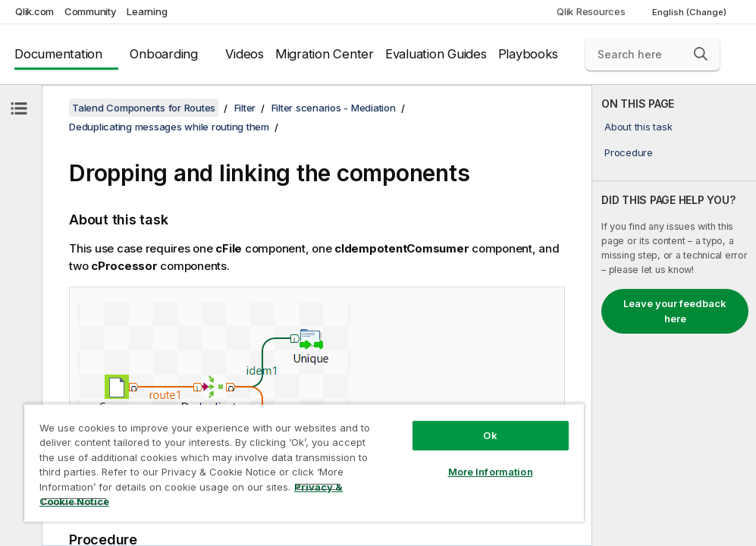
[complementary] (674, 315)
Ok (490, 435)
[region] (304, 463)
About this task (638, 127)
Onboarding (164, 54)
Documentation (58, 54)
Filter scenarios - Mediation (334, 108)
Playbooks (528, 54)
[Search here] (652, 55)
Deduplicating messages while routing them (169, 127)
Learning (147, 11)
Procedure (629, 152)
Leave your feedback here (675, 311)
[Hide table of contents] (19, 108)
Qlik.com (35, 11)
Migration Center (325, 54)
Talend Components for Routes (144, 108)
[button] (701, 54)
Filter (245, 108)
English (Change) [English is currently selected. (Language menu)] (690, 12)
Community (91, 11)
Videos (245, 54)
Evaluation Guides (436, 54)
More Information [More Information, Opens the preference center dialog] (491, 472)
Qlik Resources (591, 11)
